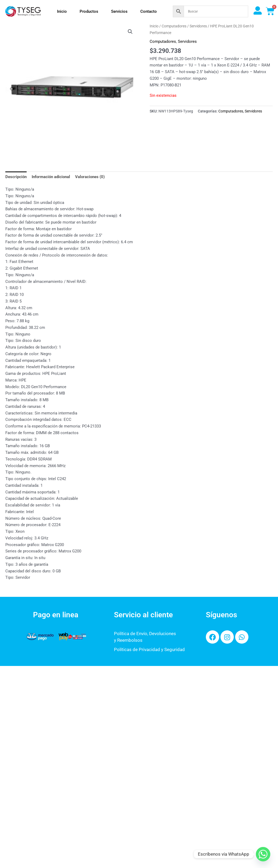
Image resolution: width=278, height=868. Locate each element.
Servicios (119, 11)
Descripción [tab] (16, 177)
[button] (130, 32)
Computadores (174, 26)
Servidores (198, 26)
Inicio (62, 11)
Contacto (149, 11)
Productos (89, 11)
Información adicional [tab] (51, 177)
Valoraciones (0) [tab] (90, 177)
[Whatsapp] (263, 854)
